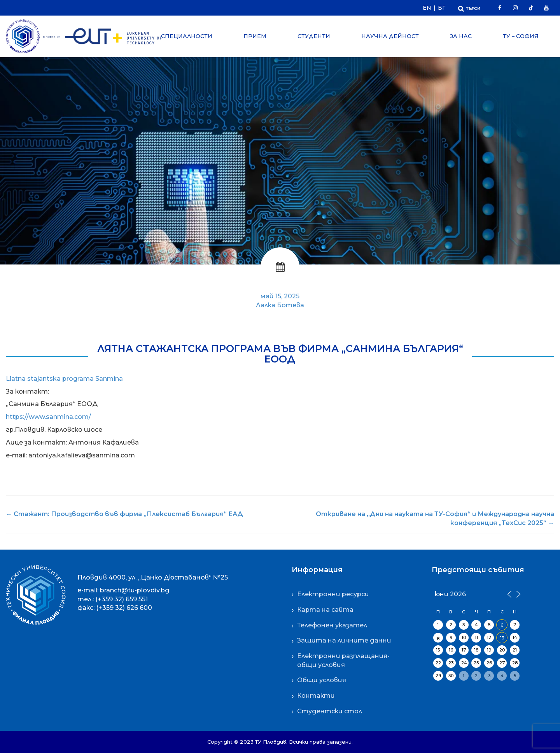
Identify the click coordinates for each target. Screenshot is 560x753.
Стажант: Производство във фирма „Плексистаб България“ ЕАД (124, 514)
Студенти (314, 36)
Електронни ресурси (333, 594)
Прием (255, 36)
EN (427, 8)
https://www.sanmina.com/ (48, 417)
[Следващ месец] (517, 594)
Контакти (316, 696)
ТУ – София (521, 36)
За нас (461, 36)
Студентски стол (330, 711)
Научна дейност (390, 36)
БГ (442, 8)
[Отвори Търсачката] (469, 8)
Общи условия (322, 680)
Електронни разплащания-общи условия (343, 660)
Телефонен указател (332, 625)
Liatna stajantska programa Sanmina (64, 379)
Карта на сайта (325, 610)
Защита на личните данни (344, 640)
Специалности (187, 36)
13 (502, 638)
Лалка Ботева (280, 305)
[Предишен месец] (509, 594)
